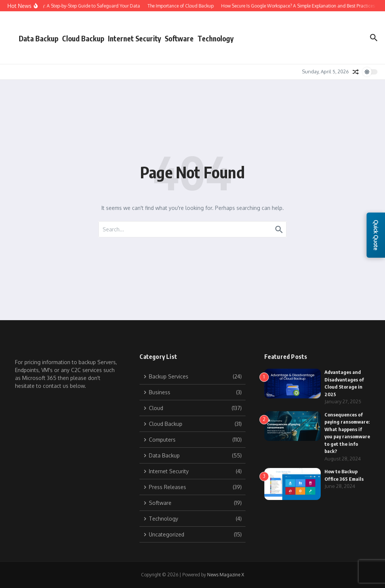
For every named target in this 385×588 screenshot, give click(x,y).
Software (179, 38)
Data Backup (39, 38)
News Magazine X (226, 575)
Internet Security (134, 38)
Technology (215, 38)
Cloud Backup (83, 38)
